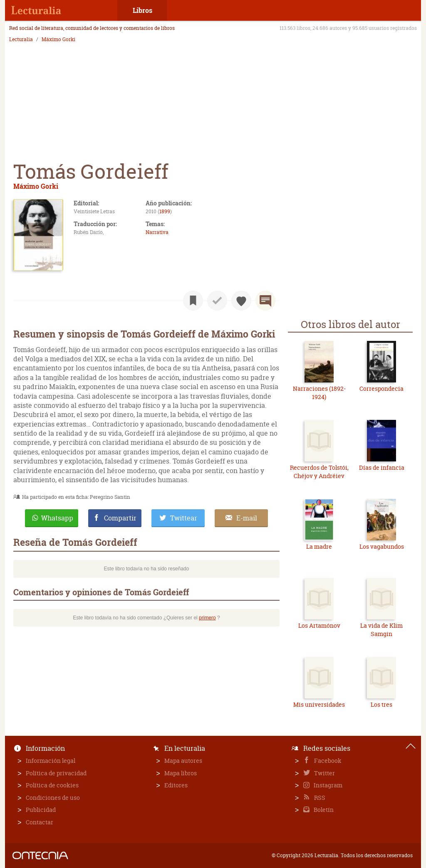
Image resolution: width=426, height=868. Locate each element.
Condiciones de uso (53, 798)
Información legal (51, 761)
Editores (176, 785)
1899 (165, 211)
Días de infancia (382, 467)
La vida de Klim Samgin (381, 630)
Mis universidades (319, 704)
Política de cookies (52, 785)
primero (207, 618)
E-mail (247, 518)
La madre (319, 546)
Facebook (327, 761)
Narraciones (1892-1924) (319, 393)
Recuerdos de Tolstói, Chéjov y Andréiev (319, 472)
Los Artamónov (319, 625)
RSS (319, 798)
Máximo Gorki (58, 39)
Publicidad (41, 810)
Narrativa (157, 232)
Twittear (184, 518)
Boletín (323, 810)
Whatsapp (57, 518)
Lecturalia (21, 39)
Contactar (40, 822)
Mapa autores (183, 761)
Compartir (120, 518)
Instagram (327, 785)
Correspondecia (381, 388)
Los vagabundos (382, 546)
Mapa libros (181, 773)
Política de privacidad (56, 773)
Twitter (324, 773)
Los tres (381, 704)
